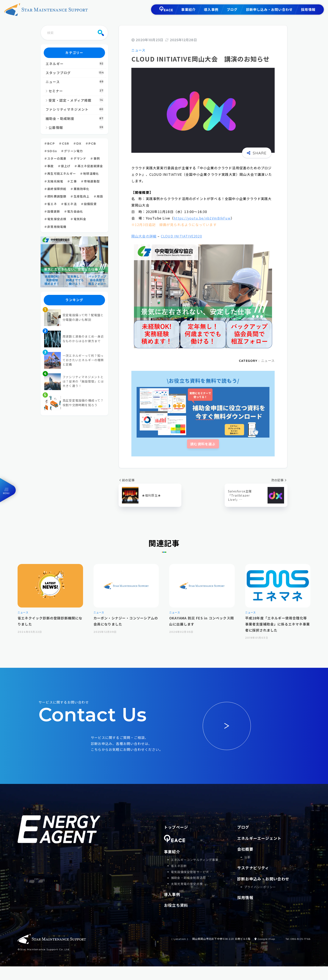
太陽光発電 (55, 181)
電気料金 (80, 219)
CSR (66, 144)
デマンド (80, 159)
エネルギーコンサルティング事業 (195, 860)
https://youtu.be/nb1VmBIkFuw (202, 218)
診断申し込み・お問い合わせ (269, 9)
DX (79, 144)
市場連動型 (92, 181)
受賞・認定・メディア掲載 (76, 100)
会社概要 (245, 849)
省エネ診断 (179, 866)
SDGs (52, 151)
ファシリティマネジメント (75, 109)
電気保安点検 (57, 219)
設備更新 (54, 212)
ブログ (232, 9)
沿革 (247, 857)
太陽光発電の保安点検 (187, 884)
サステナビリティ (253, 868)
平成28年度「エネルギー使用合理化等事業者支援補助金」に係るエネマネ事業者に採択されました (278, 624)
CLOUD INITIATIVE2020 (181, 236)
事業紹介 (188, 9)
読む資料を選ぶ (203, 444)
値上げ (66, 166)
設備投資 (90, 204)
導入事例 (211, 9)
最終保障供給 (57, 189)
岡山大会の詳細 (144, 236)
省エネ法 (70, 204)
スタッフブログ (75, 73)
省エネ (52, 204)
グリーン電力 (73, 151)
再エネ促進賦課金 (90, 166)
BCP (51, 144)
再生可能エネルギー (62, 174)
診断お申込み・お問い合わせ (263, 879)
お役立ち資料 (176, 905)
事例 (97, 159)
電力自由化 (75, 212)
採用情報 (308, 9)
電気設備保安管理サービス (190, 872)
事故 (50, 166)
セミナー (76, 91)
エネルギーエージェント (259, 838)
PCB (92, 144)
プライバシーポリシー (260, 887)
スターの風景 (57, 159)
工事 (73, 181)
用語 (100, 197)
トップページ (176, 827)
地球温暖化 (91, 174)
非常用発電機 (57, 227)
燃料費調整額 (57, 197)
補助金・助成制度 (75, 118)
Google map (265, 939)
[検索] (101, 33)
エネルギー (75, 64)
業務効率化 (82, 189)
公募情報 (76, 127)
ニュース (138, 50)
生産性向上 (82, 197)
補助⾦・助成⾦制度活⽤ (188, 878)
